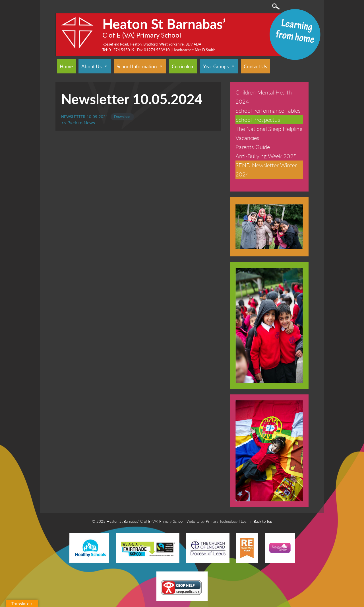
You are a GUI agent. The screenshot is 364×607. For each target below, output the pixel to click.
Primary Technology (222, 521)
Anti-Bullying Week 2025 (266, 156)
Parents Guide (253, 147)
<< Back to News (78, 123)
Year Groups (219, 66)
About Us (95, 66)
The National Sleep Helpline (269, 129)
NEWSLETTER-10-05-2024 (84, 117)
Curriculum (183, 66)
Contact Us (255, 66)
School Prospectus (258, 120)
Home (66, 66)
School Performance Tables (268, 110)
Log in (246, 521)
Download (122, 117)
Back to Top (263, 521)
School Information (140, 66)
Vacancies (247, 138)
